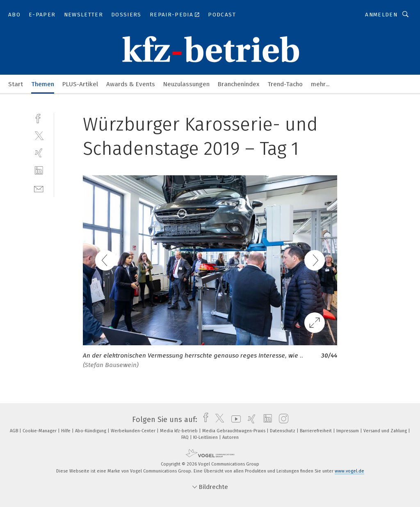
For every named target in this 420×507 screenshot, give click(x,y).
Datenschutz (283, 431)
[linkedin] (39, 171)
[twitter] (39, 135)
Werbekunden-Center (134, 431)
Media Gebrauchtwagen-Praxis (234, 431)
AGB (15, 431)
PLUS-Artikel (80, 84)
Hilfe (66, 431)
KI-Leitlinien (206, 437)
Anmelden (381, 15)
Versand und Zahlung (386, 431)
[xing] (39, 153)
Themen (43, 84)
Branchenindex (239, 84)
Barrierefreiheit (316, 431)
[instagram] (282, 420)
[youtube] (234, 420)
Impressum (348, 431)
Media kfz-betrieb (179, 431)
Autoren (231, 437)
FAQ (186, 437)
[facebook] (39, 118)
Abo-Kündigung (91, 431)
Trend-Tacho (285, 84)
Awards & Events (131, 84)
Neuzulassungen (186, 84)
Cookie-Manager (40, 431)
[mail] (39, 188)
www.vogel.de (349, 471)
